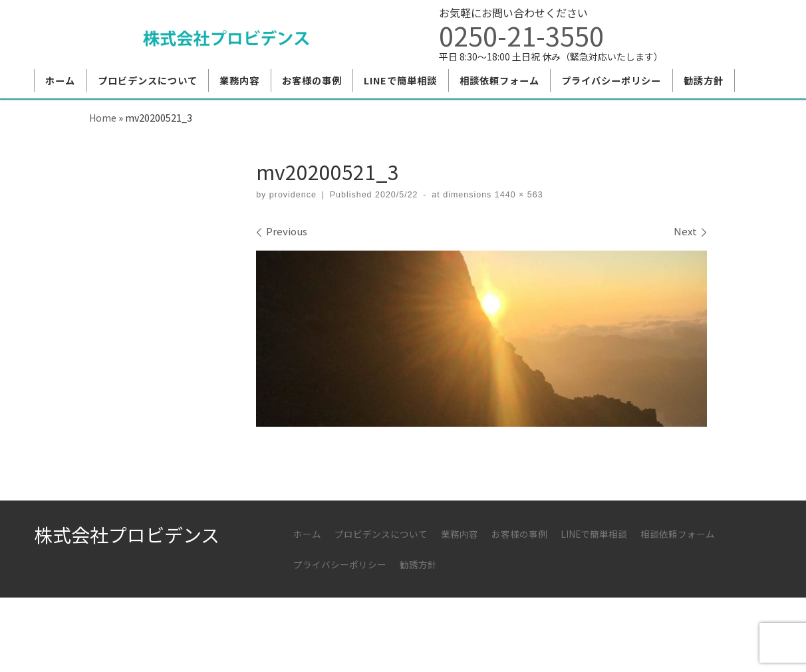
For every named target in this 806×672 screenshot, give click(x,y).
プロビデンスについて (381, 534)
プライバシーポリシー (340, 564)
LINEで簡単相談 (594, 534)
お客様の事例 (519, 534)
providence (293, 195)
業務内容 (460, 534)
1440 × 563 (517, 195)
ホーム (307, 534)
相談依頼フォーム (678, 534)
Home (103, 117)
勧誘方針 (418, 564)
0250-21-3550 (521, 35)
